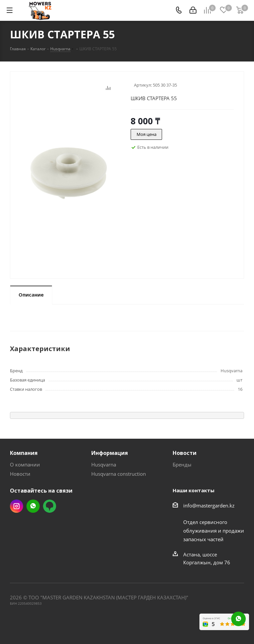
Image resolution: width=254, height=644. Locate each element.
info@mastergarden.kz (209, 505)
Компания (24, 453)
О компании (25, 464)
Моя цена (147, 134)
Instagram (17, 506)
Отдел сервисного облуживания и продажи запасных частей (214, 531)
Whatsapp (33, 506)
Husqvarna (104, 464)
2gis (50, 506)
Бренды (182, 464)
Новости (20, 474)
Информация (110, 453)
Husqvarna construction (119, 474)
